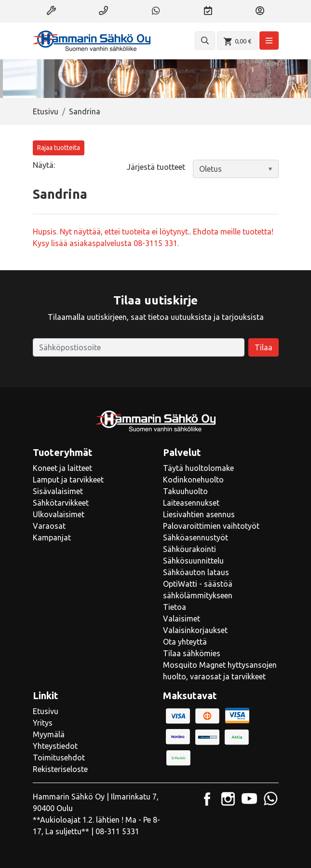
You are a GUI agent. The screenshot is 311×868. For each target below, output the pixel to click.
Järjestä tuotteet (156, 167)
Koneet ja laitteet (62, 468)
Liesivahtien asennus (199, 514)
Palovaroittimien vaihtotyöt (211, 526)
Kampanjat (52, 537)
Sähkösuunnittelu (193, 561)
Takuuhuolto (185, 491)
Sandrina (85, 111)
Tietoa (175, 607)
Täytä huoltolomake (198, 468)
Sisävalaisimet (58, 491)
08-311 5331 (117, 831)
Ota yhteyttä (185, 642)
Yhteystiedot (55, 746)
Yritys (43, 723)
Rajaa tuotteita (59, 148)
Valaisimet (182, 619)
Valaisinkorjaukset (195, 630)
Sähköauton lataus (196, 572)
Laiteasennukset (191, 503)
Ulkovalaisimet (59, 514)
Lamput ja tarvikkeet (68, 480)
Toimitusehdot (59, 758)
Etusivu (46, 111)
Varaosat (49, 526)
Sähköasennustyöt (196, 537)
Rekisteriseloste (60, 769)
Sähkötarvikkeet (61, 503)
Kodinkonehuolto (193, 480)
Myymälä (49, 734)
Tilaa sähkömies (192, 653)
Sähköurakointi (189, 549)
